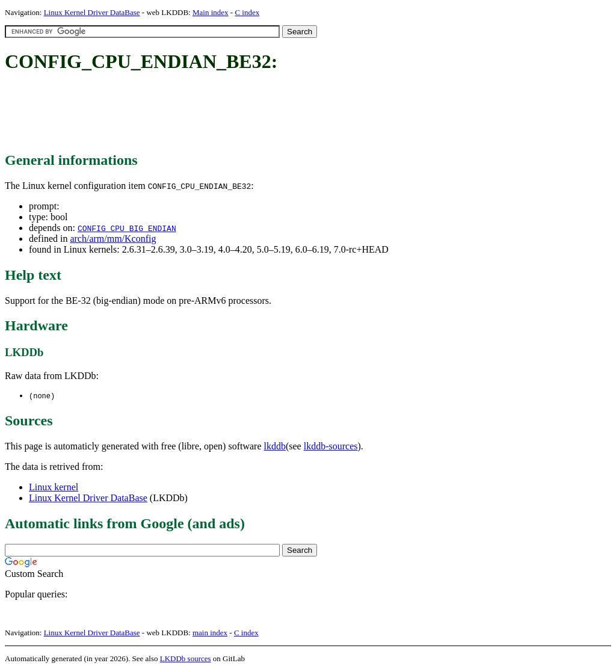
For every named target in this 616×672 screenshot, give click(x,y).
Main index (211, 12)
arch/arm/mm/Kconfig (113, 239)
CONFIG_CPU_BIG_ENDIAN (127, 228)
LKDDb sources (186, 659)
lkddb (275, 447)
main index (210, 633)
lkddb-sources (331, 447)
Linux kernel (54, 488)
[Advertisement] (224, 113)
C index (247, 12)
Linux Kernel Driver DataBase (92, 12)
